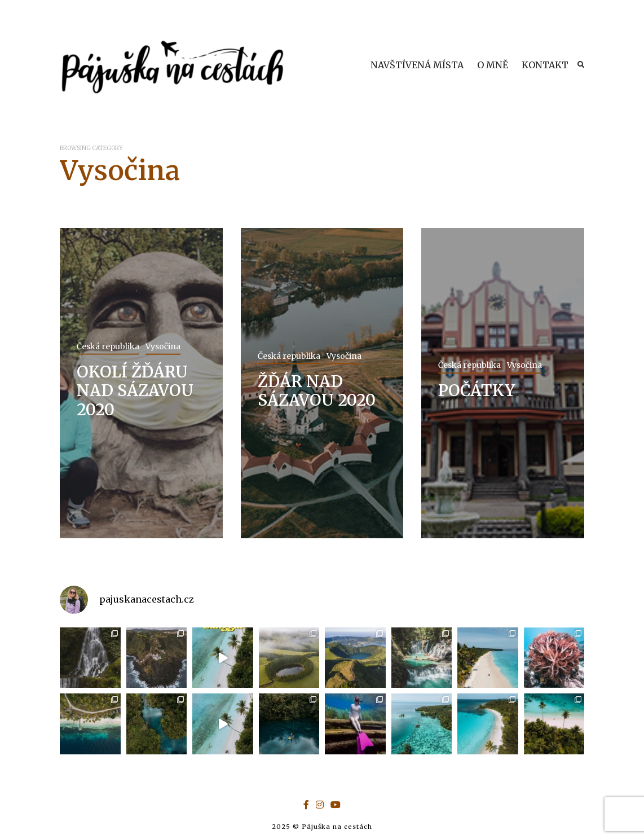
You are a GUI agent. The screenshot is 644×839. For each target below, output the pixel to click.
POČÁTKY (477, 390)
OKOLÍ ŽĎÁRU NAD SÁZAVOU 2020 (135, 390)
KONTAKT (545, 65)
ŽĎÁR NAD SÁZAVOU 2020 (317, 390)
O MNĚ (493, 65)
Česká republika (108, 346)
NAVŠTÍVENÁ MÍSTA (417, 65)
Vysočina (163, 346)
